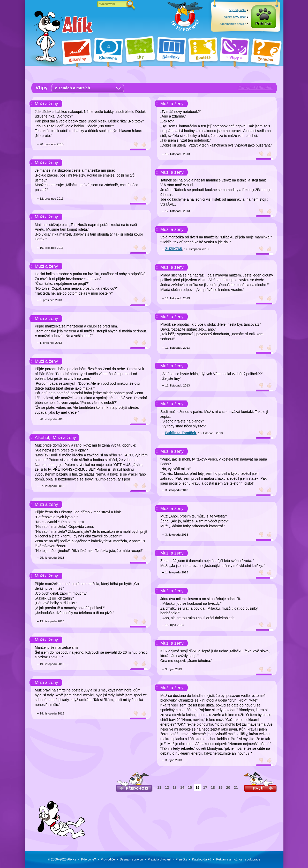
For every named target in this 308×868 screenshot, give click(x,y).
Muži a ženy (47, 104)
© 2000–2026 (62, 859)
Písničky (181, 859)
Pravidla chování (159, 859)
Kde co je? (89, 859)
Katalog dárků (201, 859)
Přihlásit (263, 24)
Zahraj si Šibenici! (255, 88)
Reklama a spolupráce (238, 859)
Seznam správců (131, 859)
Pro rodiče (108, 859)
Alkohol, (43, 438)
